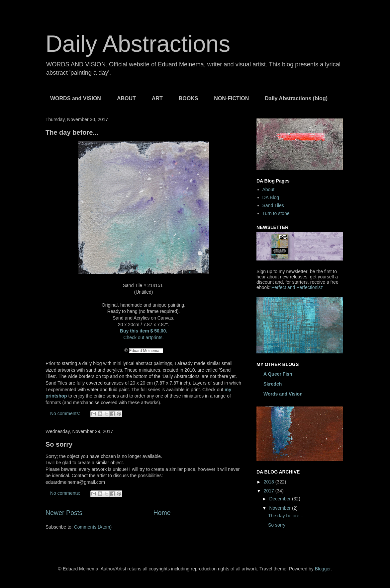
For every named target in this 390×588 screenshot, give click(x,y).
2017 (270, 491)
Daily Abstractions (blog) (296, 98)
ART (157, 98)
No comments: (66, 413)
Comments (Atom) (93, 527)
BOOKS (189, 98)
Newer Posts (64, 513)
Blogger (323, 569)
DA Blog (271, 197)
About (269, 189)
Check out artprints (143, 337)
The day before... (72, 132)
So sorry (59, 444)
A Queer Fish (278, 374)
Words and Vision (283, 394)
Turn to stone (276, 213)
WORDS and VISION (76, 98)
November (280, 508)
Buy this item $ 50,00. (144, 331)
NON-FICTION (231, 98)
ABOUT (126, 98)
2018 (270, 482)
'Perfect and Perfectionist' (297, 287)
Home (162, 513)
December (280, 499)
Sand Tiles (273, 205)
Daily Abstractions (138, 44)
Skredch (273, 384)
